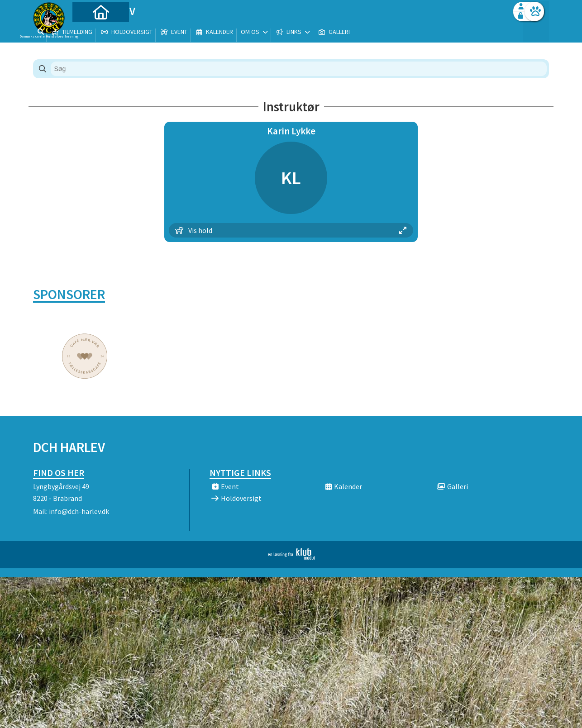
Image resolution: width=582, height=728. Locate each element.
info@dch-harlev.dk (79, 511)
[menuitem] (90, 31)
